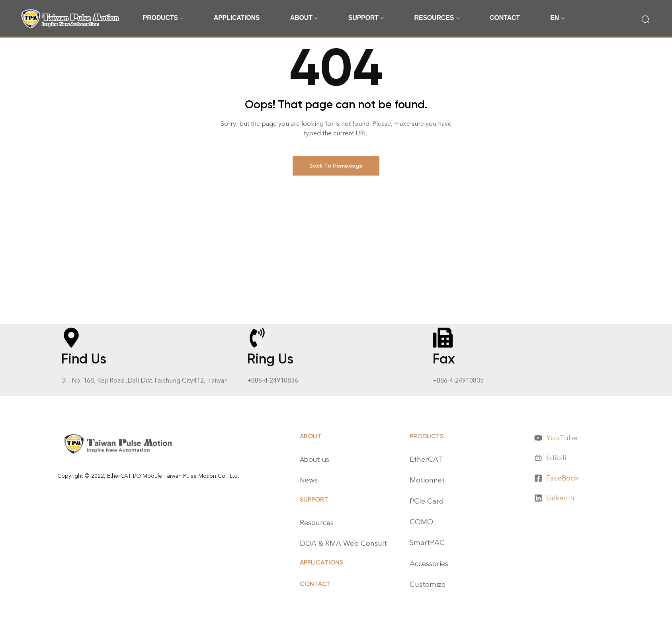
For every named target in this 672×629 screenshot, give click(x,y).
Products (427, 436)
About (311, 436)
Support (314, 499)
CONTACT (315, 584)
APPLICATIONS (321, 562)
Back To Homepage (336, 166)
